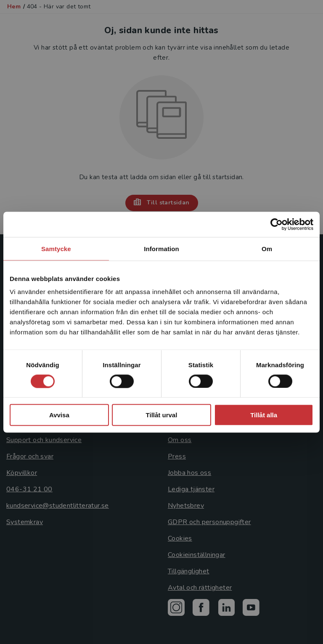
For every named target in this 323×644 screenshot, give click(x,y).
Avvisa (59, 415)
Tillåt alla (264, 415)
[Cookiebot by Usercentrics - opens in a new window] (277, 224)
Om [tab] (267, 248)
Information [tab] (161, 248)
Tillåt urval (162, 415)
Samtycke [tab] (56, 248)
